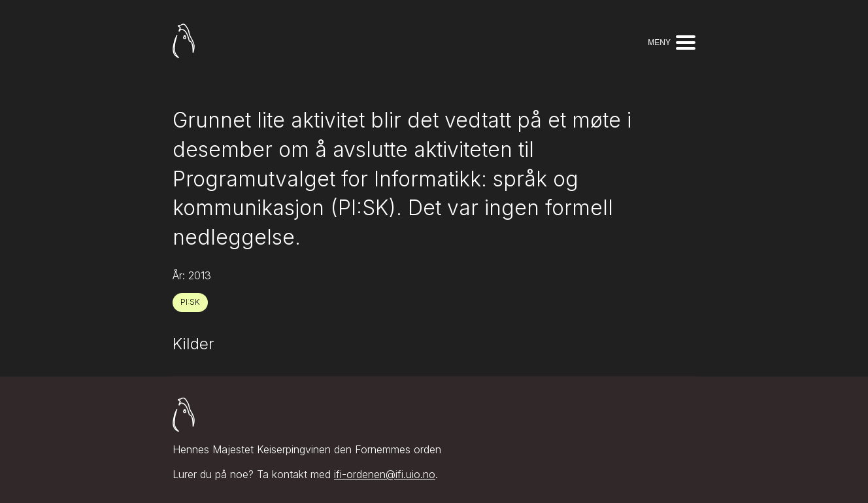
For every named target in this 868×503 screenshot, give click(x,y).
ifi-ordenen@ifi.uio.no (385, 475)
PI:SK (190, 302)
